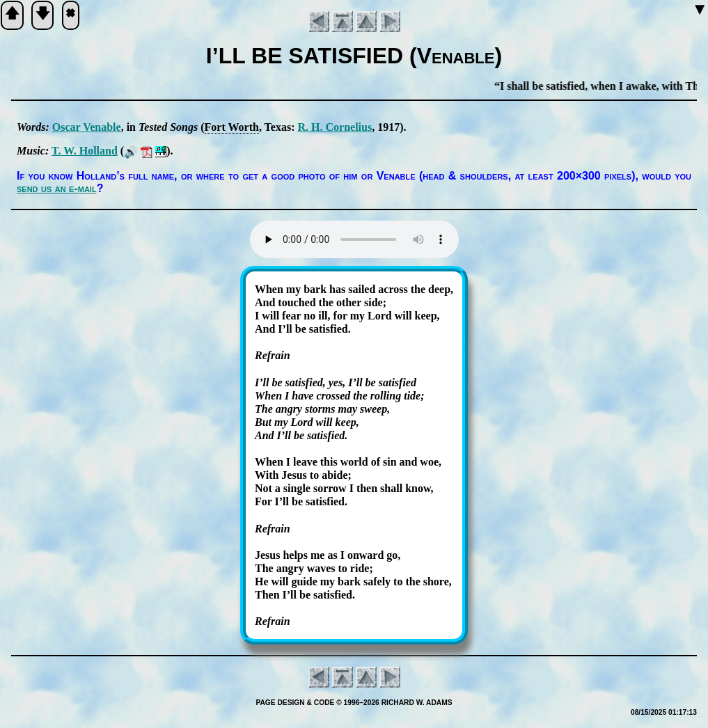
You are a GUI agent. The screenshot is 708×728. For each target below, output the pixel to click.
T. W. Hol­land (85, 151)
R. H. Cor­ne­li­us (335, 127)
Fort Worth (232, 127)
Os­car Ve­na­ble (87, 127)
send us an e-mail (57, 188)
